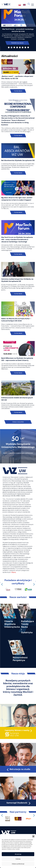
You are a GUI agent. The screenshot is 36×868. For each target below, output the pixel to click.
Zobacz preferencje (18, 864)
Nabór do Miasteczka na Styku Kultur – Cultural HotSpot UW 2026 (16, 320)
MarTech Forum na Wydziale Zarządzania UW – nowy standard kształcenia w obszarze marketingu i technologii (17, 239)
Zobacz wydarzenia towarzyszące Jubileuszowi (18, 453)
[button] (33, 836)
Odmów (18, 859)
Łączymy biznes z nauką (17, 730)
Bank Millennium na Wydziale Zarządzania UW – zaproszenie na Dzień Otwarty (17, 359)
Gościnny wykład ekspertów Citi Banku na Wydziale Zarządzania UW (17, 280)
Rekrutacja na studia (18, 769)
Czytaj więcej (18, 91)
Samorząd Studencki (19, 803)
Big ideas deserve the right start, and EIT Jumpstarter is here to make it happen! (17, 199)
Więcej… (14, 572)
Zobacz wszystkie (18, 422)
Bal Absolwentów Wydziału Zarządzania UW (18, 160)
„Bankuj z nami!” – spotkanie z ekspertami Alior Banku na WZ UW (17, 77)
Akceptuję (18, 854)
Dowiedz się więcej (17, 42)
